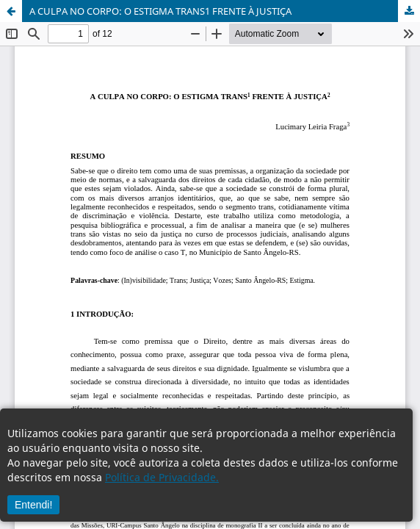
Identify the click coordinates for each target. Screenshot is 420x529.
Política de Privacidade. (162, 477)
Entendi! (33, 505)
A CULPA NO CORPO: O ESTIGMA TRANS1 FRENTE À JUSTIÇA (160, 11)
